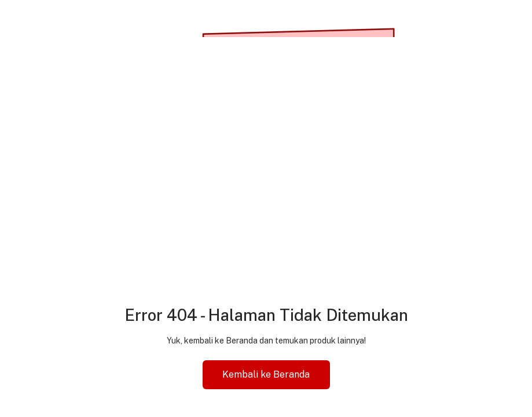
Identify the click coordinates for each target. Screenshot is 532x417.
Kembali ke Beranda (266, 374)
